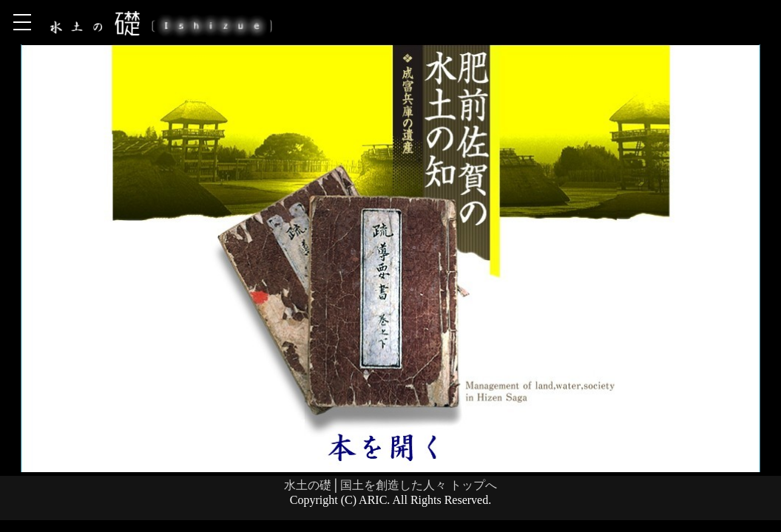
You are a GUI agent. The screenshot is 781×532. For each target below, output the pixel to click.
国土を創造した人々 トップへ (419, 485)
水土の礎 (308, 485)
